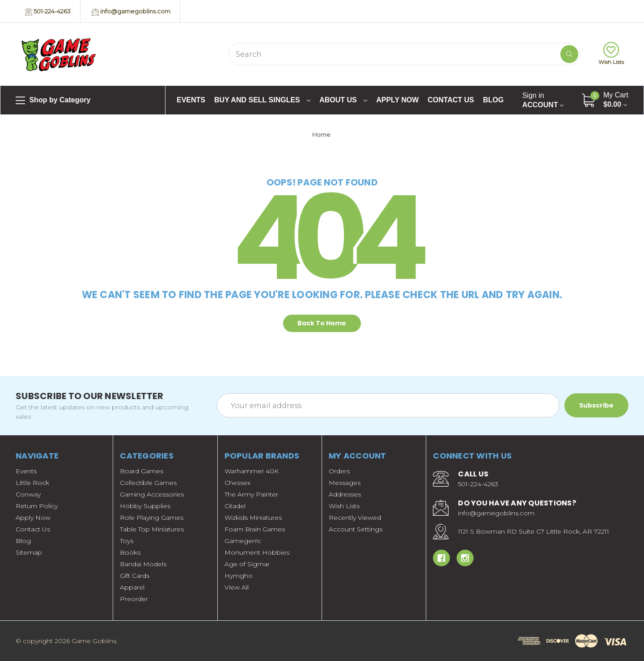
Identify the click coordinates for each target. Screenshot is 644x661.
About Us (343, 100)
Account (543, 100)
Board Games (142, 471)
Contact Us (451, 100)
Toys (127, 541)
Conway (28, 494)
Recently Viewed (355, 518)
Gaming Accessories (152, 494)
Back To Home (322, 323)
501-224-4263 (48, 12)
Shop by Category (53, 101)
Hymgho (239, 576)
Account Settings (356, 529)
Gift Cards (135, 576)
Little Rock (32, 483)
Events (191, 100)
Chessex (237, 483)
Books (130, 552)
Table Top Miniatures (152, 529)
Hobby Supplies (145, 506)
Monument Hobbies (257, 552)
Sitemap (29, 552)
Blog (493, 100)
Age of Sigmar (247, 564)
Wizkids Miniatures (253, 518)
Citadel (235, 506)
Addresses (345, 494)
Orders (339, 471)
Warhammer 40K (252, 471)
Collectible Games (148, 483)
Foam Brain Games (255, 529)
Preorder (134, 599)
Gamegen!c (243, 541)
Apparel (132, 587)
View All (237, 587)
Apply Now (397, 100)
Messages (345, 483)
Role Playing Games (152, 518)
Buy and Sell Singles (262, 100)
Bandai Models (143, 564)
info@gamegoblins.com (131, 12)
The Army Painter (251, 494)
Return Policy (37, 506)
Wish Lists (611, 54)
